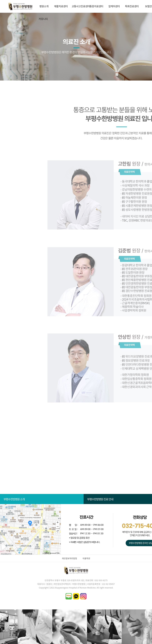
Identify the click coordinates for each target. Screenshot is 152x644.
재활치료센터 (61, 6)
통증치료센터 (96, 6)
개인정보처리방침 (69, 558)
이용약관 (86, 558)
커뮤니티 (43, 19)
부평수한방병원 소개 (42, 499)
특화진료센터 (132, 6)
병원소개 (44, 6)
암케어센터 (114, 6)
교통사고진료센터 (80, 6)
